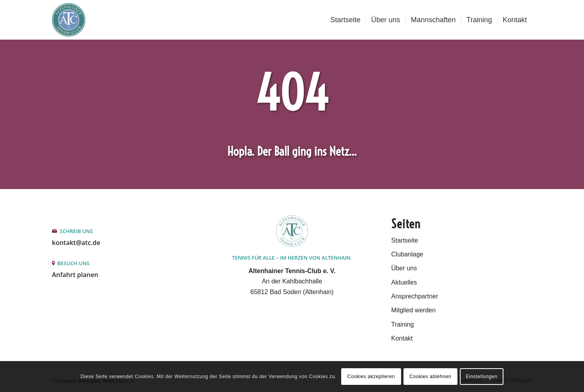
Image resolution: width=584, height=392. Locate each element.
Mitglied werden (413, 310)
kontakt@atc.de (76, 243)
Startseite (405, 240)
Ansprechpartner (415, 296)
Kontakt (402, 338)
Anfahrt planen (75, 275)
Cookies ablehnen (430, 377)
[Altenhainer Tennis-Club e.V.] (69, 20)
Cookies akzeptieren (371, 377)
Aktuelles (404, 282)
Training (402, 324)
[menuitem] (345, 20)
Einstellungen (482, 377)
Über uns (404, 268)
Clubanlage (407, 254)
